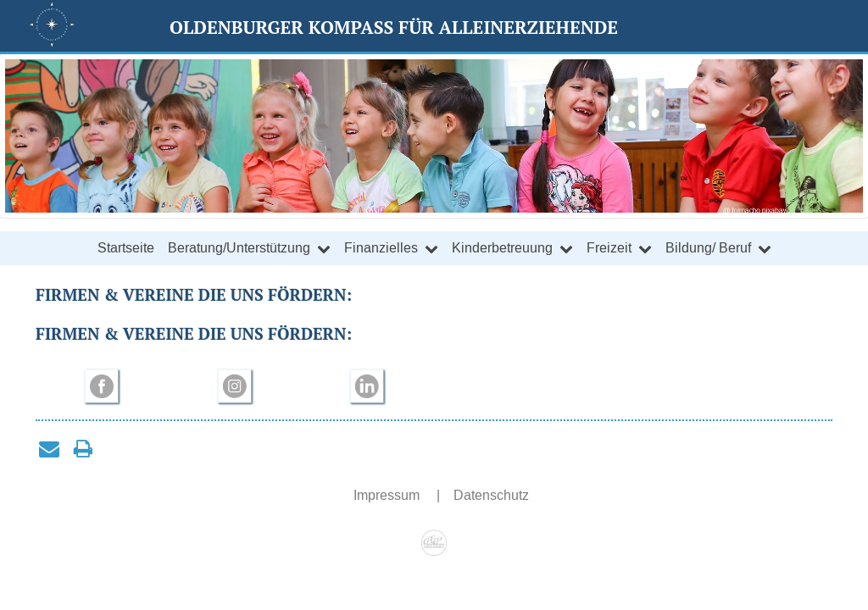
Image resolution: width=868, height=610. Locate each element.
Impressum (388, 495)
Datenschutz (491, 495)
